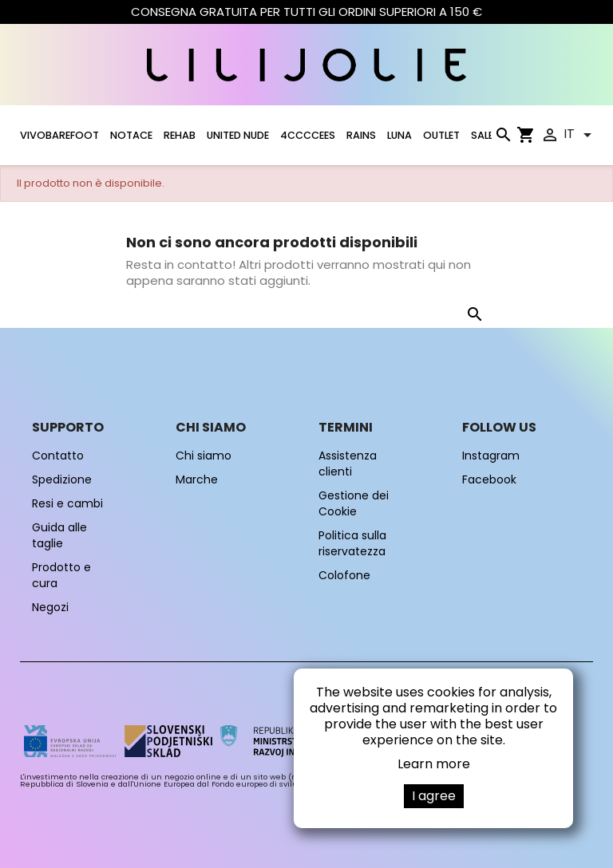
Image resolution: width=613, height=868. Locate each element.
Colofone (344, 575)
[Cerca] (503, 138)
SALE (482, 135)
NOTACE (131, 135)
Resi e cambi (67, 503)
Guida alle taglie (59, 535)
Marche (197, 479)
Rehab (180, 135)
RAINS (361, 135)
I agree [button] (434, 796)
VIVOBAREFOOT (59, 135)
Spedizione (62, 479)
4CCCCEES (308, 135)
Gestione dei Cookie (354, 503)
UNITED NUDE (238, 135)
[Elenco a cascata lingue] (580, 135)
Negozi (50, 607)
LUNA (399, 135)
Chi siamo (204, 456)
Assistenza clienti (348, 464)
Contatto (58, 456)
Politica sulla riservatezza (352, 543)
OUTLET (441, 135)
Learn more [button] (434, 764)
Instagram (491, 456)
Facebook (489, 479)
